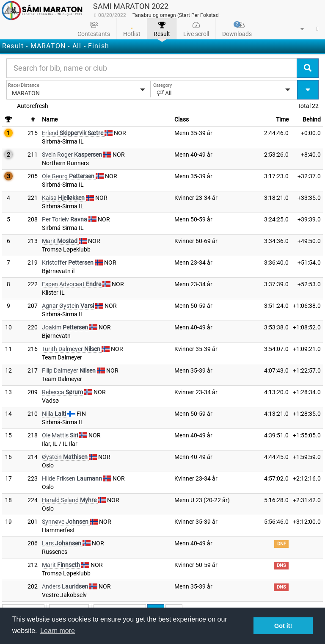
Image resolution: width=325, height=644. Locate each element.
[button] (297, 29)
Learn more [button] (58, 631)
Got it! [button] (283, 626)
